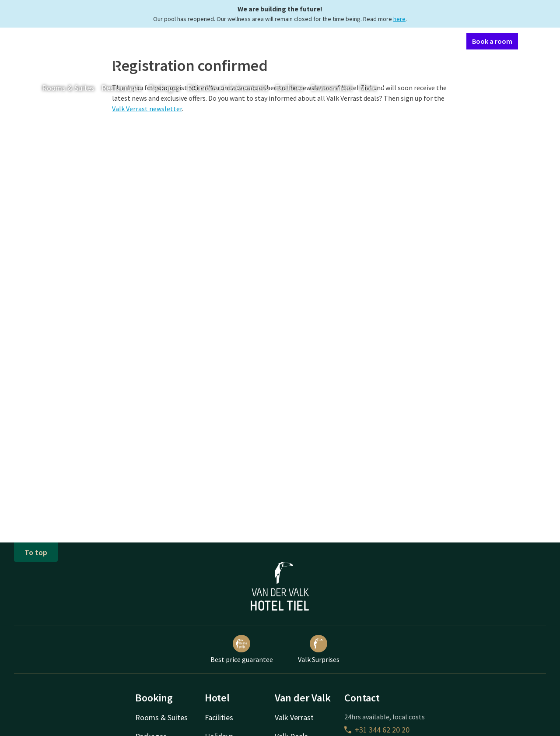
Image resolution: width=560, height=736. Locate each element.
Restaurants (122, 88)
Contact (366, 41)
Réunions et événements (228, 88)
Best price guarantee (242, 649)
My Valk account (409, 41)
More (374, 88)
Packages (164, 88)
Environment (332, 88)
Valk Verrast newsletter (147, 109)
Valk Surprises (319, 649)
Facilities (289, 88)
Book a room (492, 41)
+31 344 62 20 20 (377, 730)
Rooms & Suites (68, 88)
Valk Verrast (294, 717)
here (399, 19)
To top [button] (36, 552)
